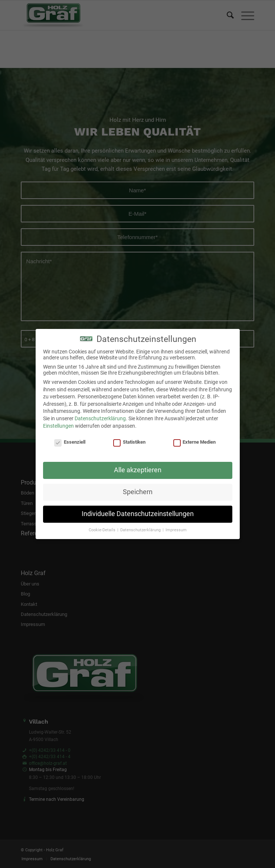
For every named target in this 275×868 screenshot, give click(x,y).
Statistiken (129, 442)
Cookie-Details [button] (103, 530)
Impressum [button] (176, 530)
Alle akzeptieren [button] (138, 470)
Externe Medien (195, 442)
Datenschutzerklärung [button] (141, 530)
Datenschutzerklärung (100, 418)
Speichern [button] (138, 492)
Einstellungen (58, 426)
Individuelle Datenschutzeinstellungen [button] (138, 514)
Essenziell (70, 442)
